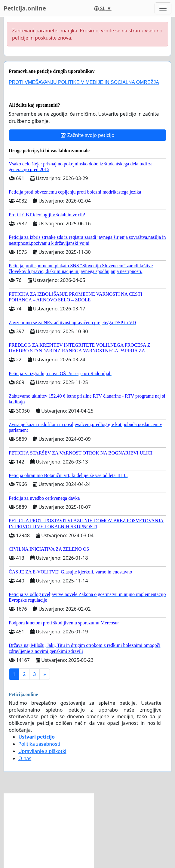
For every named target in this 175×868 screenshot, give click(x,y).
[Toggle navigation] (163, 8)
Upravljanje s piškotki (42, 751)
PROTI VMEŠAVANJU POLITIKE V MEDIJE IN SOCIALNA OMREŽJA (84, 82)
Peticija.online (25, 8)
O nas (25, 758)
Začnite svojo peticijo (88, 135)
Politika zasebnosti (39, 744)
